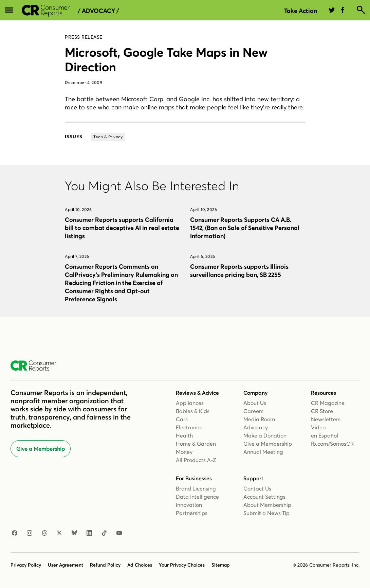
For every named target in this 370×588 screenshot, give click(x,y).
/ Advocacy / (98, 11)
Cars (182, 419)
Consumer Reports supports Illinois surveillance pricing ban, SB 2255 (239, 271)
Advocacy (256, 427)
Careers (253, 411)
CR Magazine (328, 403)
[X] (59, 533)
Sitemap (221, 565)
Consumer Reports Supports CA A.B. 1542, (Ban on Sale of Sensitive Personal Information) (245, 228)
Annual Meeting (263, 452)
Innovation (189, 505)
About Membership (267, 505)
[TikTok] (104, 533)
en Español (325, 435)
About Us (255, 403)
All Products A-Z (196, 460)
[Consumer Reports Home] (37, 366)
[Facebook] (15, 533)
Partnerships (192, 513)
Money (184, 452)
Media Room (259, 419)
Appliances (190, 403)
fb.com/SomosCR (332, 444)
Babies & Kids (193, 411)
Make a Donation (265, 435)
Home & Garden (196, 444)
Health (184, 435)
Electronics (189, 427)
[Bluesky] (74, 533)
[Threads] (44, 533)
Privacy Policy (26, 565)
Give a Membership (41, 449)
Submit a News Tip (266, 513)
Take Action (301, 11)
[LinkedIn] (89, 533)
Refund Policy (105, 565)
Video (318, 427)
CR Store (322, 411)
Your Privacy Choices (182, 565)
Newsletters (326, 419)
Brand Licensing (196, 488)
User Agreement (66, 565)
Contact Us (257, 488)
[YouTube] (119, 533)
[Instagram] (30, 533)
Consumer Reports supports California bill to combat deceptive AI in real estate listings (122, 228)
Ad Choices (140, 565)
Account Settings (264, 497)
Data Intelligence (197, 497)
